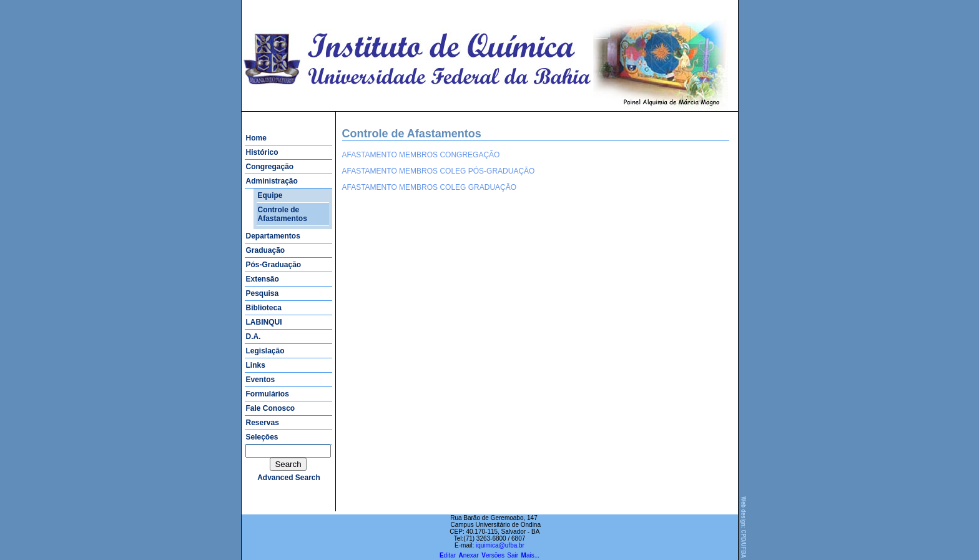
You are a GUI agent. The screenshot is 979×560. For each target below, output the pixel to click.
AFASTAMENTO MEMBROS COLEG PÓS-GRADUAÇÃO (439, 171)
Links (256, 365)
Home (256, 138)
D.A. (253, 336)
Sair (513, 555)
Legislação (265, 351)
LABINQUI (264, 322)
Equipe (270, 195)
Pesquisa (263, 293)
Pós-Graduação (274, 265)
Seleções (262, 437)
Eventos (261, 380)
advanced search (289, 478)
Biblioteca (264, 308)
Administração (272, 181)
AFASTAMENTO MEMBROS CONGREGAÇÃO (421, 155)
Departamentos (273, 236)
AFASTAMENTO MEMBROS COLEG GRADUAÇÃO (430, 187)
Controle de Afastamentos (283, 214)
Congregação (270, 167)
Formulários (268, 394)
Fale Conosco (271, 408)
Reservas (263, 423)
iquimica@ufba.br (500, 545)
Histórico (262, 152)
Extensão (263, 279)
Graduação (266, 250)
